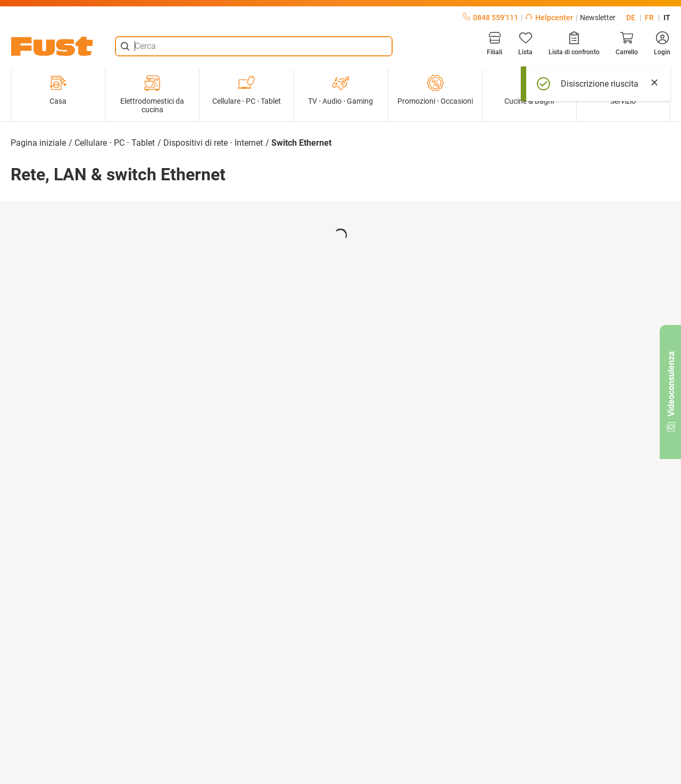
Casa (58, 90)
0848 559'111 (491, 18)
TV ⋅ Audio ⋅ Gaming (340, 90)
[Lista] (525, 44)
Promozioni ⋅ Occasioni (435, 90)
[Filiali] (495, 44)
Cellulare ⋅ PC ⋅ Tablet (247, 90)
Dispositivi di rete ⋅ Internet (213, 143)
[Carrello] (627, 44)
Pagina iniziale (38, 143)
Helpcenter (549, 18)
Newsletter (598, 18)
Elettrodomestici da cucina (152, 94)
